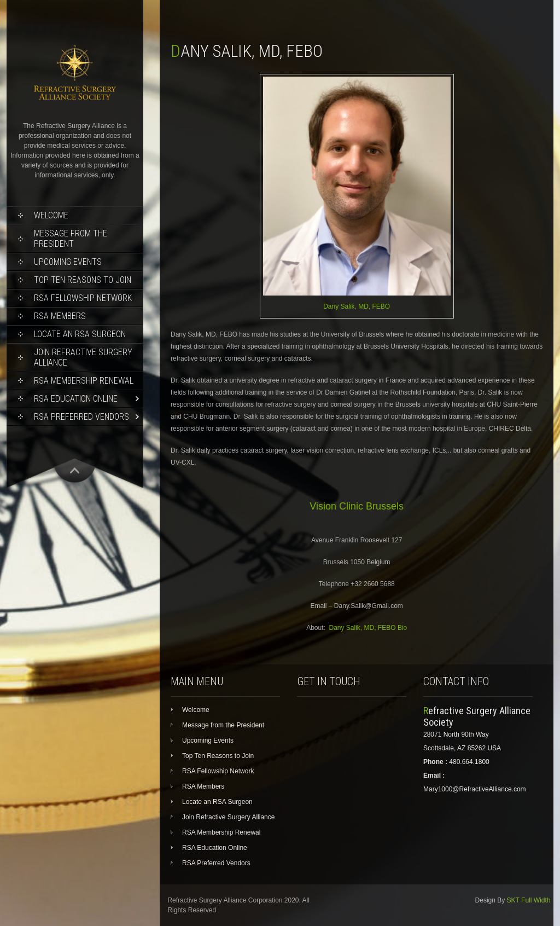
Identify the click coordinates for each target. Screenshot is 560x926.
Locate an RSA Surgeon (80, 334)
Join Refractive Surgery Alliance (83, 357)
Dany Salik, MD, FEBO (357, 306)
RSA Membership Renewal (84, 381)
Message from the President (71, 239)
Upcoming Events (68, 262)
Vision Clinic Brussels (357, 506)
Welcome (51, 215)
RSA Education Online (76, 399)
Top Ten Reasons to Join (83, 280)
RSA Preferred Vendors (81, 417)
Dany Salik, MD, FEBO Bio (368, 628)
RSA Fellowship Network (83, 298)
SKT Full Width (529, 900)
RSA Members (60, 316)
